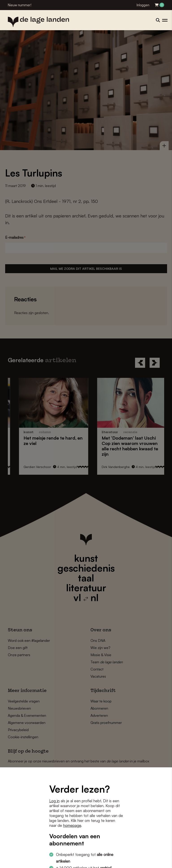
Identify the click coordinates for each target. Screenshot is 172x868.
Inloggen (143, 5)
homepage (72, 825)
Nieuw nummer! (20, 5)
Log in (54, 801)
